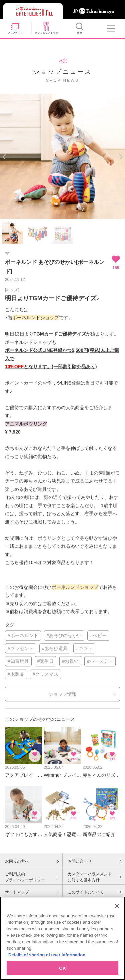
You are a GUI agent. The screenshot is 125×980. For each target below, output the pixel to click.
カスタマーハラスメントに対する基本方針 (90, 877)
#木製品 (16, 674)
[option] (62, 156)
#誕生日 (46, 661)
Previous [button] (4, 157)
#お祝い (70, 661)
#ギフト (84, 648)
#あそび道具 (55, 648)
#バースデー (100, 661)
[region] (62, 938)
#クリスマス (46, 674)
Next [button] (121, 157)
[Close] (117, 906)
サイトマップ (17, 892)
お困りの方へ (17, 861)
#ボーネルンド (23, 635)
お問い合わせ (80, 861)
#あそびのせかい (64, 635)
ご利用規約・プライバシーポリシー (25, 877)
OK (63, 968)
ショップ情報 (63, 694)
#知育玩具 (18, 661)
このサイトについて (86, 892)
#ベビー (98, 635)
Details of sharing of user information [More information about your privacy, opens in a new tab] (47, 955)
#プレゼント (21, 648)
